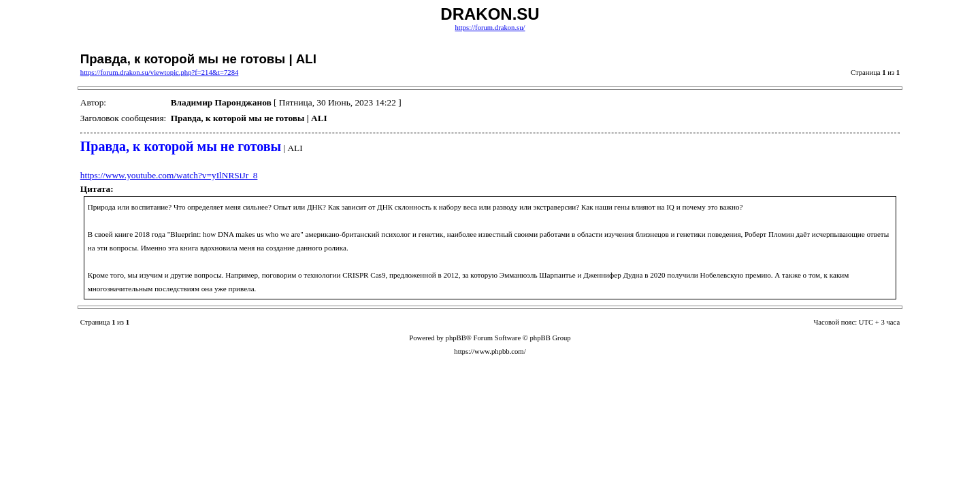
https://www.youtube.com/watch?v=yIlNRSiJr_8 (169, 175)
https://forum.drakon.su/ (490, 28)
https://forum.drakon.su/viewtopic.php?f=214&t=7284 (160, 72)
